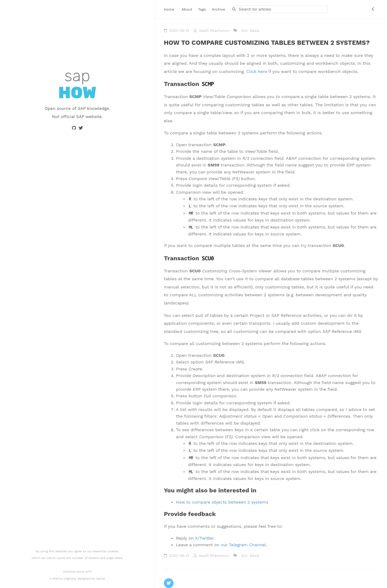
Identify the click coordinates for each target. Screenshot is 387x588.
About (187, 9)
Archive (218, 9)
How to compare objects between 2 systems (222, 502)
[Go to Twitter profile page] (81, 128)
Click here (257, 71)
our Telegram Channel (243, 545)
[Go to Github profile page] (74, 128)
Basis (254, 31)
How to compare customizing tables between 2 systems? (267, 43)
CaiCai (100, 578)
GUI (244, 31)
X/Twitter (204, 538)
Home (169, 9)
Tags (202, 9)
